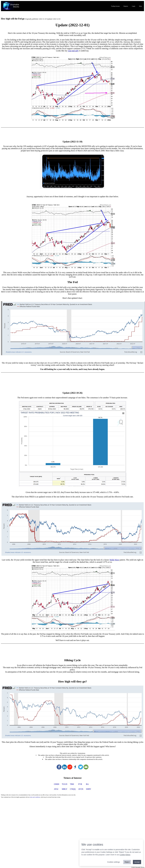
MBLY (65, 789)
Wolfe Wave (114, 560)
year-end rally (73, 51)
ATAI (56, 789)
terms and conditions (35, 797)
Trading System (115, 6)
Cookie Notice (125, 855)
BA (87, 784)
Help (140, 6)
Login (134, 6)
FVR (80, 784)
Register (126, 6)
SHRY (89, 789)
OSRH (57, 784)
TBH (72, 784)
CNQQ (73, 789)
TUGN (65, 784)
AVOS (81, 789)
